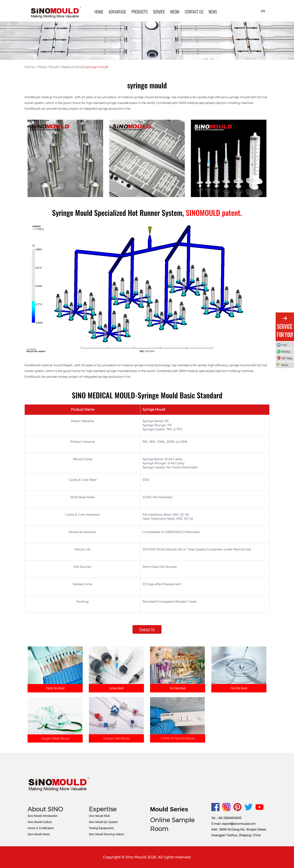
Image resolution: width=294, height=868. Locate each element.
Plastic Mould (48, 67)
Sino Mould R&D (99, 816)
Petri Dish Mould (239, 688)
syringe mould (97, 67)
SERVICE (159, 12)
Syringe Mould (116, 688)
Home (30, 67)
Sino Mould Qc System (103, 822)
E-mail (284, 345)
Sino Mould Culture (40, 822)
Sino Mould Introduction (43, 816)
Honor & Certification (41, 828)
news (213, 12)
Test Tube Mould (178, 688)
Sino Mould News (39, 834)
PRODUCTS (140, 12)
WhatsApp (287, 351)
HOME (99, 12)
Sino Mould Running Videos (106, 834)
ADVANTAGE (117, 12)
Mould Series (169, 809)
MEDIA (175, 12)
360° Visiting (287, 358)
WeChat (287, 365)
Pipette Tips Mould (55, 688)
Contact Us (194, 12)
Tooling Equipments (101, 828)
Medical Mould (73, 67)
